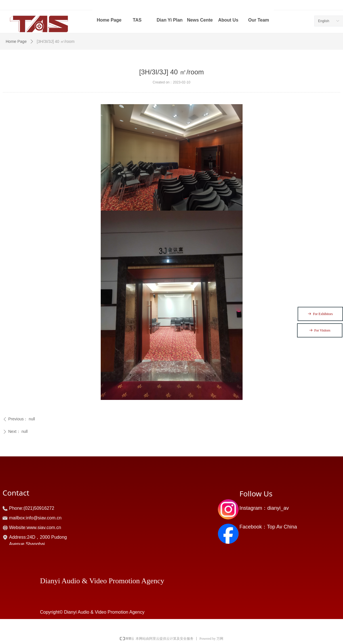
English (324, 21)
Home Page (16, 41)
